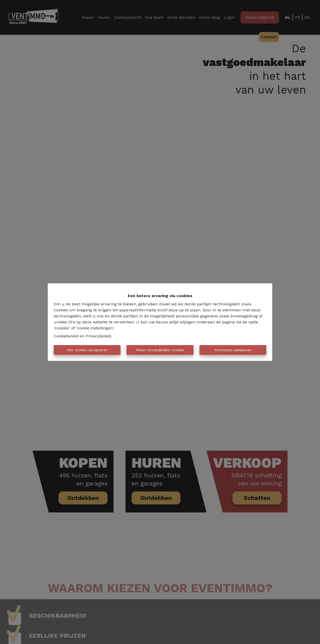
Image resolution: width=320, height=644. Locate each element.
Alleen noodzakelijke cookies (160, 350)
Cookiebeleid (66, 336)
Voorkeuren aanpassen (233, 350)
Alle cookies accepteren (87, 350)
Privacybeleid (98, 336)
